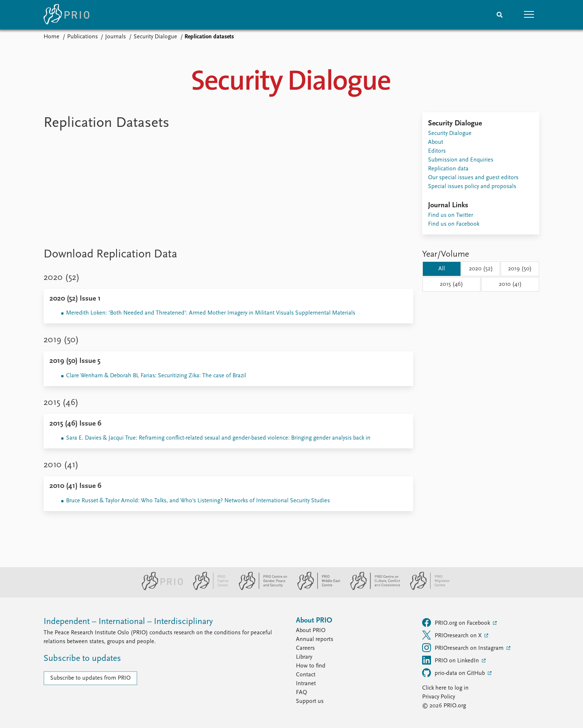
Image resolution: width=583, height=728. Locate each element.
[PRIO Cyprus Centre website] (208, 589)
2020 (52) (481, 269)
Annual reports (315, 639)
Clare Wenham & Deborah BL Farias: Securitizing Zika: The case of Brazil (156, 376)
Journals (115, 37)
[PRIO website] (159, 589)
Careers (305, 648)
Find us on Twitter (451, 215)
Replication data (448, 169)
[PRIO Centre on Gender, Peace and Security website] (260, 589)
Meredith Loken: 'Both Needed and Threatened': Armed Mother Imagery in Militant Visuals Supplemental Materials (211, 313)
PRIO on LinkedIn (451, 660)
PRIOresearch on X (453, 635)
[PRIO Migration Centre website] (426, 589)
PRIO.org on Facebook (457, 623)
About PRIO (311, 631)
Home (51, 37)
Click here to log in (445, 688)
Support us (310, 701)
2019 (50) (520, 269)
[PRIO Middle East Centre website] (316, 589)
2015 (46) (451, 284)
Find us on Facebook (454, 224)
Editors (437, 151)
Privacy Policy (439, 697)
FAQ (301, 693)
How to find (311, 666)
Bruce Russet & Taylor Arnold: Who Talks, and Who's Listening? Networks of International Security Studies (198, 501)
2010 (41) (510, 284)
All (442, 269)
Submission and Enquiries (461, 160)
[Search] (500, 15)
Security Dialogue (155, 37)
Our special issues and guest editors (473, 178)
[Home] (66, 15)
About (436, 142)
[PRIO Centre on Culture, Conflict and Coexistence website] (372, 589)
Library (304, 657)
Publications (82, 37)
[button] (529, 15)
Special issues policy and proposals (472, 187)
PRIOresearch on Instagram (464, 648)
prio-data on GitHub (454, 673)
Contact (306, 675)
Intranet (306, 684)
